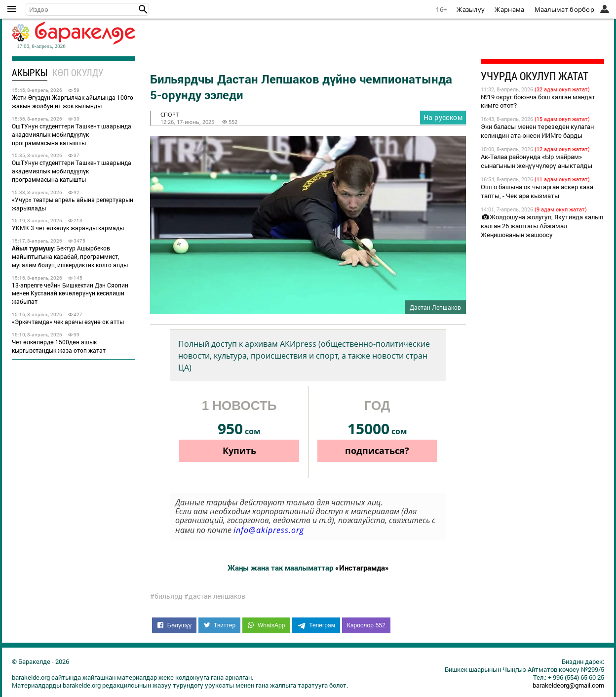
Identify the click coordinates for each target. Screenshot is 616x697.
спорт (170, 114)
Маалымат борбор (565, 9)
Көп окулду (78, 72)
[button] (143, 9)
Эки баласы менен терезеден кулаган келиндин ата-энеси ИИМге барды (537, 131)
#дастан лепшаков (215, 596)
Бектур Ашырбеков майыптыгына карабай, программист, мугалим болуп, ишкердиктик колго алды (70, 256)
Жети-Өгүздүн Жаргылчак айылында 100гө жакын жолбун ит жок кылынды (73, 102)
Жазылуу (471, 9)
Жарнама (509, 9)
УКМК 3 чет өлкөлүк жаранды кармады (68, 228)
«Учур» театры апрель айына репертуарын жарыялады (73, 204)
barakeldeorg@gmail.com (568, 685)
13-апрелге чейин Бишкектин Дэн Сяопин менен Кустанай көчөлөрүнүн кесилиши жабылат (70, 293)
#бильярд (166, 596)
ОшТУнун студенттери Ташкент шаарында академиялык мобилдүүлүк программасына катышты (72, 134)
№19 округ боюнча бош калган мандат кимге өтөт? (538, 101)
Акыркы (30, 72)
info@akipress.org (269, 530)
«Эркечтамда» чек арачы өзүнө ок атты (68, 322)
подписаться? (377, 451)
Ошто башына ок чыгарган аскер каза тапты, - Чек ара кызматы (537, 191)
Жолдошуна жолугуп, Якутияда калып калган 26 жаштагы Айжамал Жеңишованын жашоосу (542, 226)
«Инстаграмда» (362, 568)
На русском (443, 117)
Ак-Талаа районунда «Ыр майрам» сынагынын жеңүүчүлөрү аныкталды (537, 161)
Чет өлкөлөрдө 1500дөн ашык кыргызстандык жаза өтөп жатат (59, 346)
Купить (239, 451)
